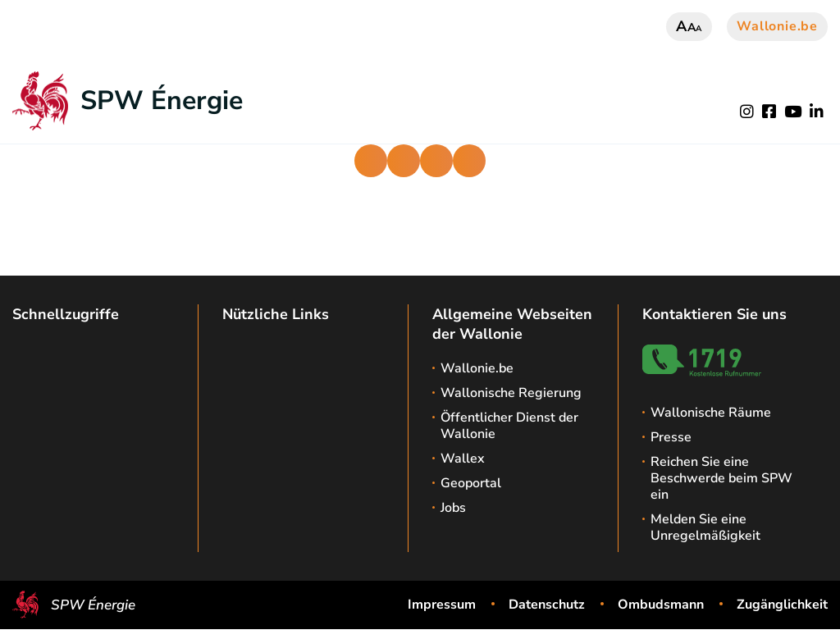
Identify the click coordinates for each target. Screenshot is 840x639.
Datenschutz (547, 605)
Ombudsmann (661, 605)
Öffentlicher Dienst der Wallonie (509, 426)
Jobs (453, 508)
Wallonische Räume (711, 413)
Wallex (463, 459)
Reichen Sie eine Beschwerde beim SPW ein (721, 478)
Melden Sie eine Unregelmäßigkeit (705, 527)
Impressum (442, 605)
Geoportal (471, 483)
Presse (671, 437)
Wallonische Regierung (511, 393)
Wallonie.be (777, 26)
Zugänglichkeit (782, 605)
